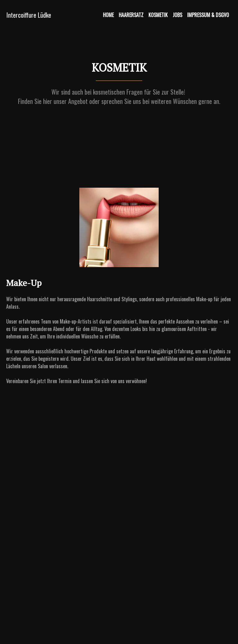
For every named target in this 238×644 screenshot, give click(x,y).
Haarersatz (131, 15)
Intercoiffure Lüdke (29, 15)
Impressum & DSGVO (208, 15)
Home (108, 15)
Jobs (177, 15)
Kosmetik (158, 15)
